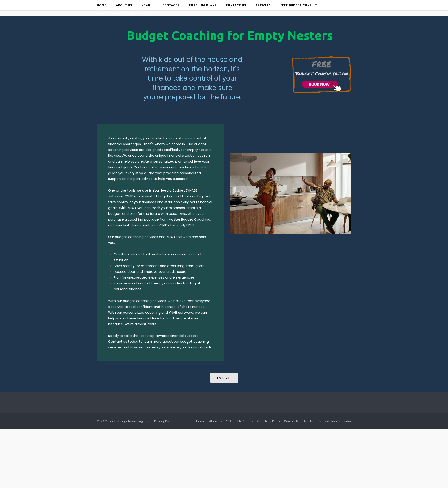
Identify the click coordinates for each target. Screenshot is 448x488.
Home (102, 5)
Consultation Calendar (335, 421)
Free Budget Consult (299, 5)
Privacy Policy (164, 421)
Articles (263, 5)
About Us (124, 5)
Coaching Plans (203, 5)
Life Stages (169, 5)
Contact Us (236, 5)
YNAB (146, 5)
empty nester (130, 138)
